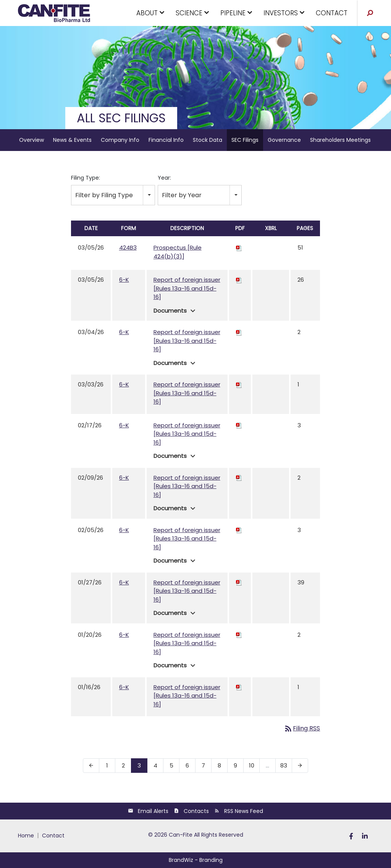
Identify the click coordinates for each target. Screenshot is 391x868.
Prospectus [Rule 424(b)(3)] (178, 252)
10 (252, 765)
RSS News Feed (244, 811)
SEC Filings (245, 140)
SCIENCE (191, 13)
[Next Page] (300, 766)
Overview (32, 140)
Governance (284, 140)
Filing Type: (86, 178)
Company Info (120, 140)
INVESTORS (283, 13)
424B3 (128, 247)
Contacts (196, 811)
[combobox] (113, 195)
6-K (124, 280)
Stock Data (208, 140)
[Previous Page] (91, 766)
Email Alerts (153, 811)
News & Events (72, 140)
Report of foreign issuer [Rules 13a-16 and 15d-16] (187, 288)
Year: (164, 178)
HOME (26, 836)
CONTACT (332, 13)
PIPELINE (235, 13)
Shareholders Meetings (340, 140)
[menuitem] (28, 836)
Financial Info (166, 140)
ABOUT (149, 13)
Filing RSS (302, 728)
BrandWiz (181, 860)
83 (284, 765)
